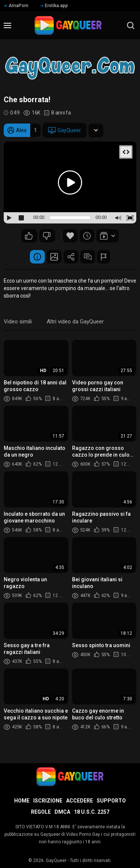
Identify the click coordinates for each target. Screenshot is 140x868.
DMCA (62, 812)
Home (22, 801)
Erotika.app (54, 6)
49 (29, 236)
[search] (131, 25)
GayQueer (65, 130)
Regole (41, 812)
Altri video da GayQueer (75, 322)
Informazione (37, 257)
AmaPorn (16, 6)
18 (47, 236)
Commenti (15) (88, 257)
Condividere (71, 257)
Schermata (54, 257)
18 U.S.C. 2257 (92, 812)
